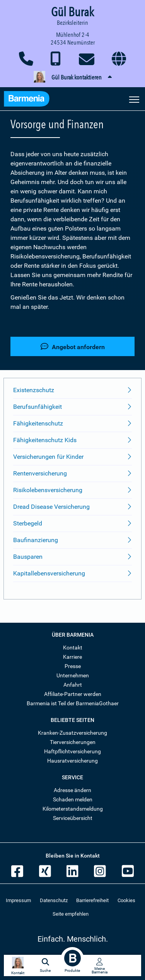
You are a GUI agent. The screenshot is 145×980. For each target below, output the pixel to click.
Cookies (126, 900)
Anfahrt (73, 685)
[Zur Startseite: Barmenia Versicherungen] (31, 100)
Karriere (72, 657)
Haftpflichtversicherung (72, 751)
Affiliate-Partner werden (73, 694)
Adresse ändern (72, 790)
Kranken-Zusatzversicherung (72, 733)
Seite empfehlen (71, 914)
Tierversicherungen (73, 742)
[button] (72, 78)
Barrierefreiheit (92, 900)
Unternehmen (73, 675)
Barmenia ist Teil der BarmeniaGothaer (73, 703)
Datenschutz (54, 900)
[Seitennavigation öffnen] (134, 99)
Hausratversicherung (72, 761)
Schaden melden (73, 799)
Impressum (18, 900)
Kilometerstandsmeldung (73, 809)
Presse (73, 666)
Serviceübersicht (73, 818)
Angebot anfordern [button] (73, 347)
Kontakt (73, 648)
